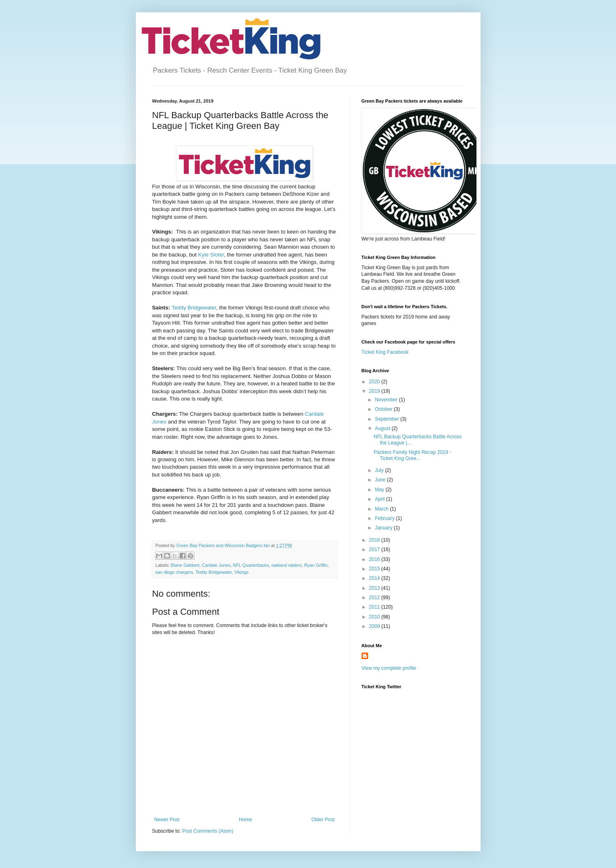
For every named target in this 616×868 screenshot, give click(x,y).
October (384, 409)
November (387, 400)
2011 (375, 607)
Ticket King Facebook (385, 352)
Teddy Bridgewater (194, 308)
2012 (375, 598)
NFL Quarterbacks (251, 565)
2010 (375, 617)
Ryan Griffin (316, 565)
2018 (375, 540)
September (387, 419)
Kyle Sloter (211, 255)
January (384, 528)
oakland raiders (286, 565)
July (380, 470)
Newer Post (167, 820)
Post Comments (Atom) (208, 831)
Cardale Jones (216, 565)
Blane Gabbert (185, 565)
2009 (375, 626)
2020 (375, 382)
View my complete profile (389, 668)
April (380, 499)
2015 (375, 569)
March (382, 509)
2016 (375, 559)
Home (245, 820)
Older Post (323, 820)
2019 (375, 391)
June (381, 480)
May (380, 490)
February (385, 518)
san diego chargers (174, 572)
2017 (375, 550)
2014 (375, 578)
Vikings (242, 572)
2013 (375, 588)
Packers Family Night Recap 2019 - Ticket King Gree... (412, 455)
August (383, 428)
